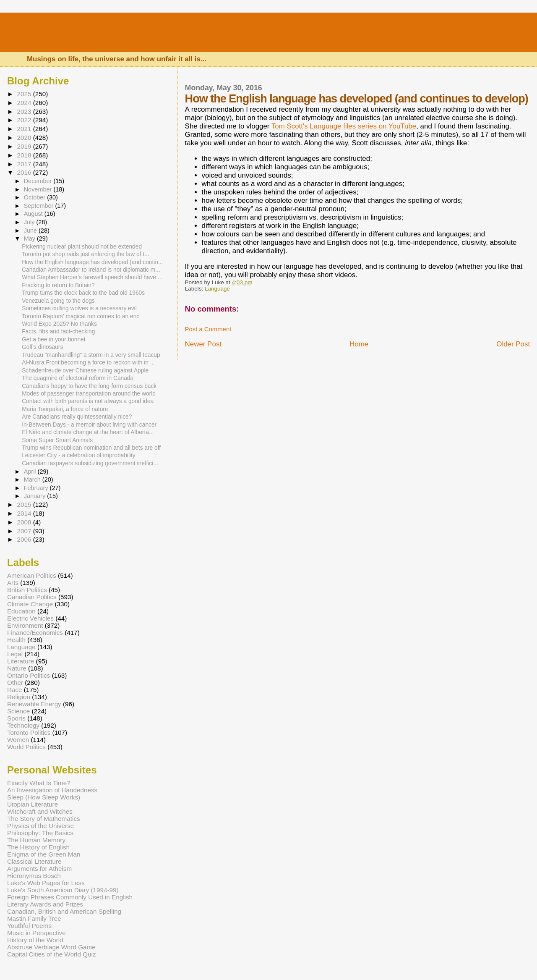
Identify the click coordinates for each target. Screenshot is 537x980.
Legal (15, 654)
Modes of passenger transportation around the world (89, 394)
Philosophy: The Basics (40, 833)
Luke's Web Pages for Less (46, 883)
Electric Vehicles (30, 618)
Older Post (513, 344)
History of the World (35, 940)
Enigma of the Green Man (44, 854)
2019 (25, 146)
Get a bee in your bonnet (53, 339)
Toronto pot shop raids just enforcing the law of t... (85, 254)
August (34, 214)
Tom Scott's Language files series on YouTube (344, 126)
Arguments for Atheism (39, 869)
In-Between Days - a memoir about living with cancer (89, 425)
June (31, 231)
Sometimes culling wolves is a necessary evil (79, 308)
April (31, 472)
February (37, 488)
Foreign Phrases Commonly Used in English (70, 897)
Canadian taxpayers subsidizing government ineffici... (90, 463)
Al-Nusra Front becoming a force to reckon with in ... (88, 363)
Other (15, 683)
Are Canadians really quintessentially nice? (77, 417)
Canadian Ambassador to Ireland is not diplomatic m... (91, 270)
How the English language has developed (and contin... (92, 262)
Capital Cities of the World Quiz (52, 954)
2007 (25, 531)
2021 (25, 129)
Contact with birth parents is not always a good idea (88, 401)
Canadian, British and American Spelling (64, 911)
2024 (25, 103)
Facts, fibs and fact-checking (58, 331)
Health (16, 640)
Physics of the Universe (40, 826)
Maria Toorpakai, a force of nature (65, 409)
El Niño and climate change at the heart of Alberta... (88, 432)
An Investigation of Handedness (52, 790)
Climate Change (30, 604)
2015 (25, 504)
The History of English (38, 847)
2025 (25, 94)
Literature (21, 661)
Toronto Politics (29, 732)
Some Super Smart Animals (57, 440)
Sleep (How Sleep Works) (44, 797)
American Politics (32, 575)
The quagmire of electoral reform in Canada (78, 378)
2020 (25, 138)
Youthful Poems (29, 926)
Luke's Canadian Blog (129, 35)
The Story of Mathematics (44, 819)
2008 (25, 522)
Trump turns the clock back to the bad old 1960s (83, 293)
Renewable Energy (34, 704)
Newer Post (203, 344)
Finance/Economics (35, 633)
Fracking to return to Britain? (58, 285)
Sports (16, 718)
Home (359, 344)
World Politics (26, 747)
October (36, 197)
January (36, 496)
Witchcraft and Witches (40, 811)
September (40, 206)
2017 (25, 164)
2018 (25, 155)
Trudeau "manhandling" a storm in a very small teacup (91, 355)
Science (18, 711)
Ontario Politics (29, 675)
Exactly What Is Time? (39, 783)
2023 (25, 111)
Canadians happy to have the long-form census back (89, 386)
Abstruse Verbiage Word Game (51, 947)
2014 (25, 513)
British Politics (27, 590)
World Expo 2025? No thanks (59, 324)
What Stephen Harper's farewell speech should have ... (92, 277)
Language (217, 289)
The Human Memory (36, 840)
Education (21, 611)
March (33, 480)
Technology (23, 725)
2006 (25, 539)
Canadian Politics (32, 597)
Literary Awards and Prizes (45, 904)
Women (18, 740)
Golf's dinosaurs (42, 347)
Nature (17, 668)
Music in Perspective (36, 933)
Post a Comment (208, 329)
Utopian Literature (33, 804)
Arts (13, 583)
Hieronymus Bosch (34, 876)
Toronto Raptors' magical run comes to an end (81, 316)
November (39, 189)
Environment (25, 625)
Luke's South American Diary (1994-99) (63, 890)
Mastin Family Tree (34, 918)
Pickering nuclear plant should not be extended (82, 247)
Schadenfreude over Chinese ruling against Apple (85, 371)
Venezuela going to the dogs (58, 301)
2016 (25, 172)
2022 (25, 120)
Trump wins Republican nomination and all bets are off (91, 448)
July (30, 222)
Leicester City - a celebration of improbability (79, 455)
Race (15, 690)
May (30, 238)
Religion (19, 697)
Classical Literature (34, 861)
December (39, 181)
